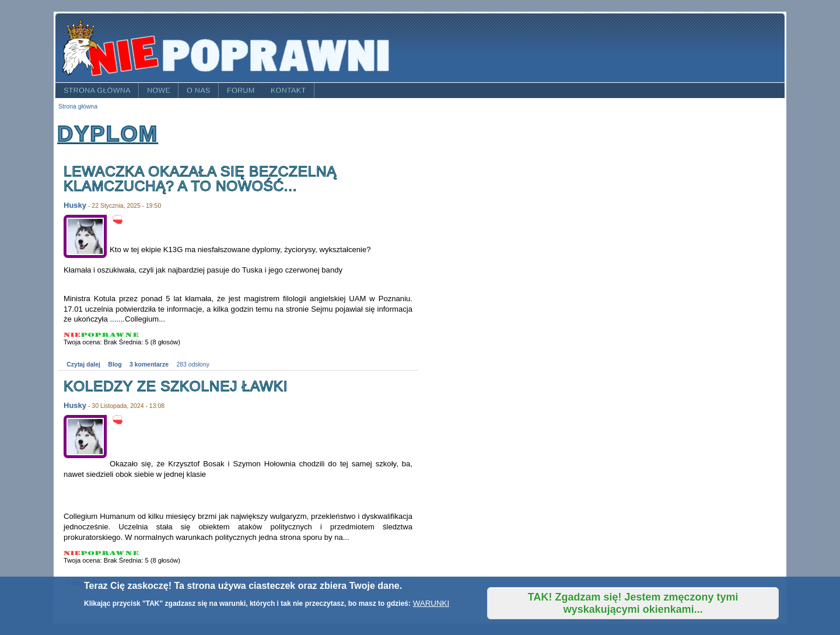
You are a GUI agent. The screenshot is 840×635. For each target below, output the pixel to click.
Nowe (159, 90)
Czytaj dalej (83, 364)
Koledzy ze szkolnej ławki (176, 386)
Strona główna (97, 90)
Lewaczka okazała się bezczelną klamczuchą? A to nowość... (200, 179)
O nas (199, 90)
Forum (241, 90)
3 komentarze (149, 364)
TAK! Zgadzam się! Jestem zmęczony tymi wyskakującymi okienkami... (633, 603)
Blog (115, 364)
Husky (75, 205)
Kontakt (288, 90)
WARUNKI (431, 603)
